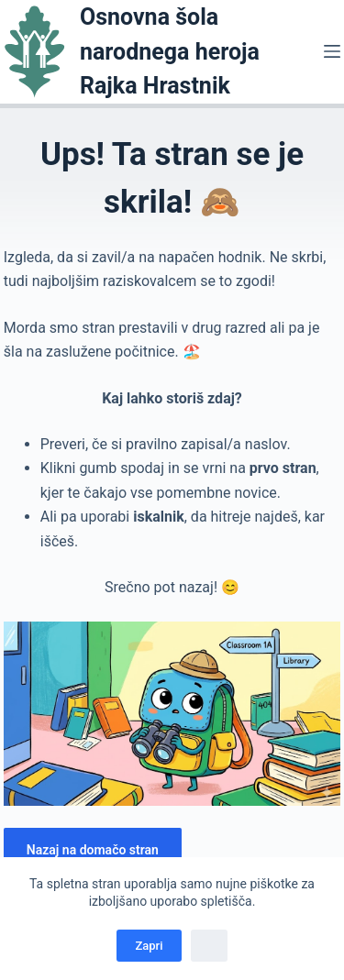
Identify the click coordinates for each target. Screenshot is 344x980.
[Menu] (332, 51)
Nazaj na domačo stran (93, 850)
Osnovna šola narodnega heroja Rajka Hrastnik (170, 51)
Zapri (149, 946)
